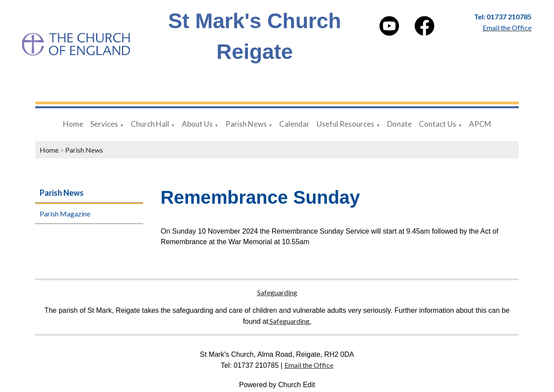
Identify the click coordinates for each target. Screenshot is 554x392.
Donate (399, 124)
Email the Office (309, 365)
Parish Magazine (65, 214)
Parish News (246, 124)
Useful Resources (345, 124)
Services (104, 124)
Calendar (294, 124)
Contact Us (438, 124)
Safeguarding (277, 292)
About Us (197, 124)
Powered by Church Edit (277, 385)
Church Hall (150, 124)
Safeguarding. (290, 321)
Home (73, 124)
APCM (480, 124)
